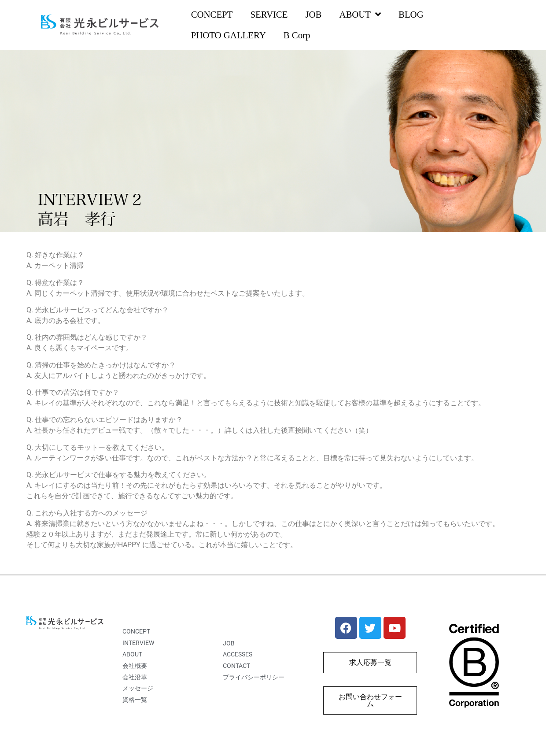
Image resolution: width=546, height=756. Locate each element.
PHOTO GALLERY (229, 35)
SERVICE (269, 14)
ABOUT (360, 15)
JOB (313, 14)
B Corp (297, 35)
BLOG (411, 14)
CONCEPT (212, 14)
